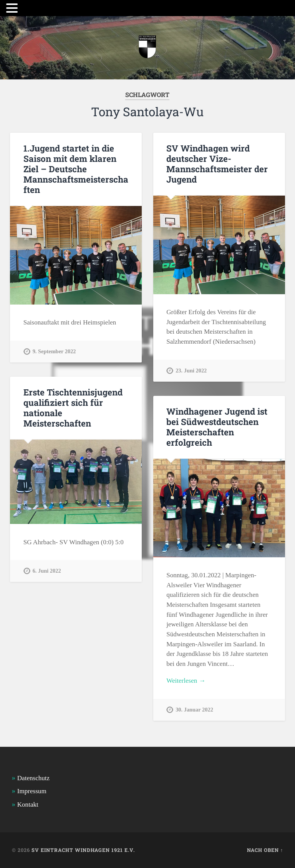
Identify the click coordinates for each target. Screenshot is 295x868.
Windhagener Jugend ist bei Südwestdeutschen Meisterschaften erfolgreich (217, 427)
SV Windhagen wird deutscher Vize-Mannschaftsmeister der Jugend (217, 164)
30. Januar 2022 (194, 710)
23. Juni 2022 (191, 371)
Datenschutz (33, 778)
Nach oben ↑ (265, 850)
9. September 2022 (54, 351)
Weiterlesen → (186, 681)
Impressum (32, 791)
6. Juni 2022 (47, 571)
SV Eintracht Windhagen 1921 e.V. (83, 850)
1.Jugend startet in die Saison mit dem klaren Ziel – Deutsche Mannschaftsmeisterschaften (76, 169)
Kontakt (28, 805)
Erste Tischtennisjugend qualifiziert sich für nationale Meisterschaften (73, 408)
